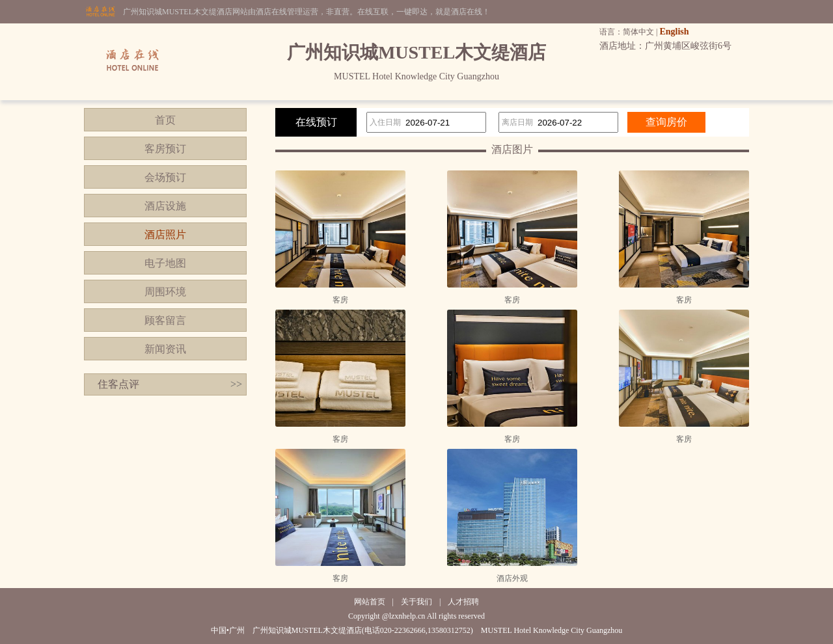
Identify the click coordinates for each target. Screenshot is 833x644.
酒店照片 (165, 235)
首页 (165, 120)
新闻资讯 (165, 349)
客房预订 (165, 149)
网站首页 (370, 602)
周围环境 (165, 292)
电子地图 (165, 263)
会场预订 (165, 177)
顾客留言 (165, 320)
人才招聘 (463, 602)
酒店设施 (165, 206)
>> (236, 384)
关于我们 (416, 602)
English (674, 32)
